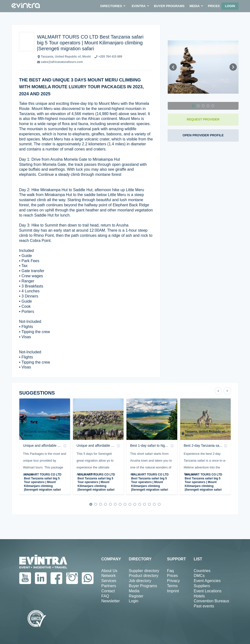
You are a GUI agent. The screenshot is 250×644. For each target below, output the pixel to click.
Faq (170, 571)
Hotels (199, 596)
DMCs (199, 576)
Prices (172, 576)
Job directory (140, 581)
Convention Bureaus (211, 601)
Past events (204, 606)
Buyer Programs (143, 586)
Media (134, 591)
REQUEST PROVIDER (203, 119)
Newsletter (111, 601)
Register (136, 596)
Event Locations (208, 591)
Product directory (144, 576)
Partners (109, 586)
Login (230, 6)
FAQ (105, 596)
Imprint (173, 591)
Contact (108, 591)
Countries (202, 571)
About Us (109, 571)
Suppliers (202, 586)
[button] (113, 6)
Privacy (173, 581)
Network (109, 576)
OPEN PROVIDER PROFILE (203, 135)
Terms (172, 586)
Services (109, 581)
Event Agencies (207, 581)
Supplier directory (144, 571)
